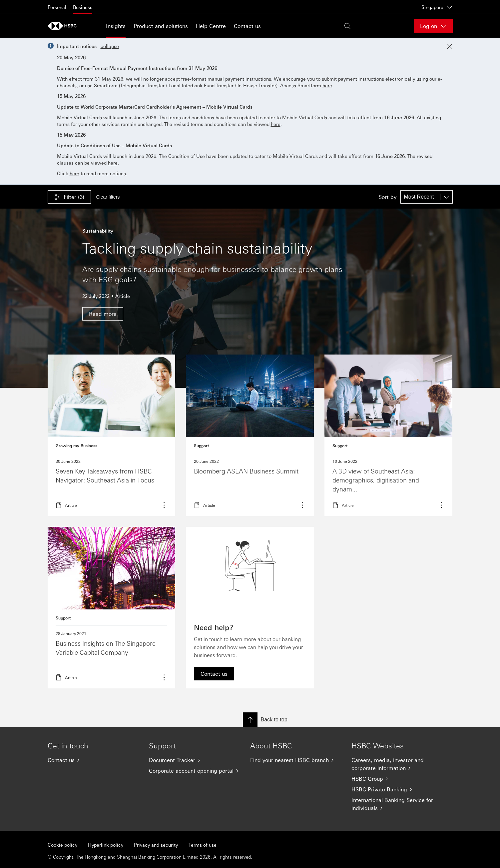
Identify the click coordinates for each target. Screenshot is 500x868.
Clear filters (108, 197)
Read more (112, 435)
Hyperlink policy (106, 845)
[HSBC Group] (397, 779)
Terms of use (203, 845)
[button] (69, 197)
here (327, 85)
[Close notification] (450, 46)
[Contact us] (93, 760)
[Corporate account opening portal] (194, 771)
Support (201, 445)
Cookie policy (62, 845)
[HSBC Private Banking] (397, 789)
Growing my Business (76, 445)
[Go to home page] (64, 26)
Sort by (387, 197)
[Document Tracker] (194, 760)
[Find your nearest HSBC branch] (295, 760)
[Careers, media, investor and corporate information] (397, 764)
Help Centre (211, 26)
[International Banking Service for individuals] (397, 804)
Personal (57, 7)
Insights (116, 26)
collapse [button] (110, 46)
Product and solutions (161, 26)
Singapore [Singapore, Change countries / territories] (437, 7)
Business (83, 7)
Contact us (247, 26)
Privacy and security (156, 845)
